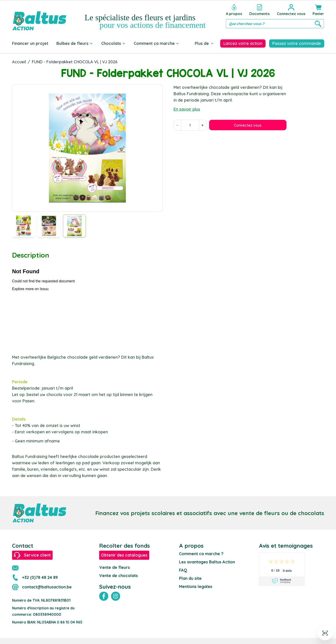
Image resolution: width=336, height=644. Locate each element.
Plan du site (190, 577)
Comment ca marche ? (201, 553)
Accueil (19, 61)
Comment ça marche (157, 43)
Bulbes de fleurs (75, 43)
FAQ (183, 569)
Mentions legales (196, 586)
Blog (192, 43)
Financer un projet (30, 43)
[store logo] (39, 16)
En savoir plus (187, 108)
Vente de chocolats (119, 575)
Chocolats (113, 43)
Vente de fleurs (115, 566)
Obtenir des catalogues (124, 554)
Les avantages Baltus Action (207, 561)
